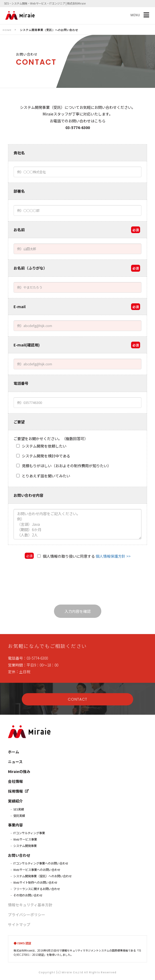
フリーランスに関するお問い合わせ (37, 889)
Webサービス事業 (25, 839)
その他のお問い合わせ (28, 895)
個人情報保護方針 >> (113, 556)
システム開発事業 (25, 846)
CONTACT (78, 699)
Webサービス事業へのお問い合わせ (37, 870)
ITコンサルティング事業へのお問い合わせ (41, 863)
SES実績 (19, 809)
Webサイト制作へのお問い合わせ (35, 882)
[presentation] (78, 584)
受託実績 (19, 816)
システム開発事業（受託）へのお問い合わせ (43, 876)
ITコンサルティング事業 (29, 833)
